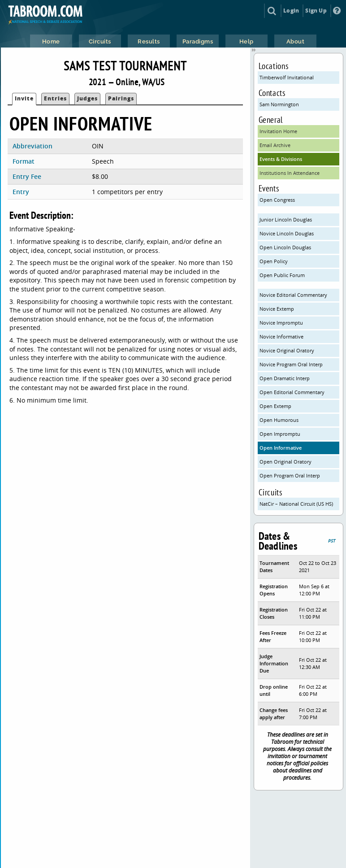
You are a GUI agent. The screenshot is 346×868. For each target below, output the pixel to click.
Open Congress (277, 200)
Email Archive (275, 145)
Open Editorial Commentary (292, 392)
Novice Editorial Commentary (293, 295)
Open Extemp (275, 406)
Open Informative (281, 448)
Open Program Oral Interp (290, 475)
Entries (55, 98)
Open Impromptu (280, 434)
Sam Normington (279, 104)
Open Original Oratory (285, 462)
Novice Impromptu (281, 323)
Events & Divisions (281, 159)
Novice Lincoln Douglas (287, 233)
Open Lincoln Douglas (285, 247)
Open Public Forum (282, 275)
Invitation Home (278, 131)
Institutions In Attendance (290, 173)
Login (291, 11)
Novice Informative (281, 336)
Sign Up (316, 11)
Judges (87, 98)
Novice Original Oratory (287, 350)
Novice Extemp (277, 309)
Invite (24, 98)
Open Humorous (279, 420)
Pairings (121, 98)
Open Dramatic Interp (285, 378)
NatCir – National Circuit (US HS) (296, 504)
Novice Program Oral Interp (291, 364)
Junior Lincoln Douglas (286, 219)
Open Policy (274, 261)
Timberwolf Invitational (287, 77)
